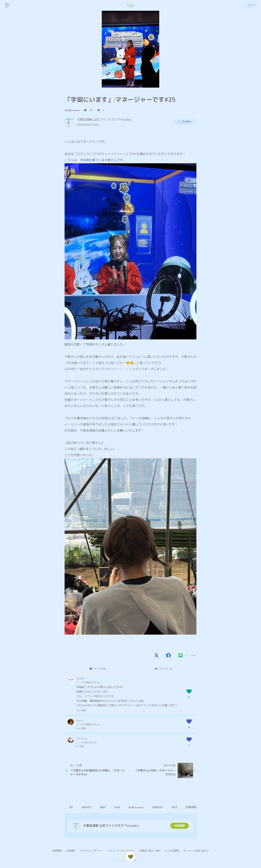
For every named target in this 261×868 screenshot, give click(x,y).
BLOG (121, 807)
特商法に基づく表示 (150, 851)
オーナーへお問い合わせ (196, 851)
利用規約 (71, 851)
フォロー (185, 122)
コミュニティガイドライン (121, 851)
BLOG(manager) (72, 110)
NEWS (105, 807)
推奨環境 (57, 851)
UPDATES (88, 807)
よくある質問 (172, 851)
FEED (181, 807)
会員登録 (180, 826)
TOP (71, 807)
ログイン (250, 5)
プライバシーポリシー (91, 851)
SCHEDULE (163, 807)
